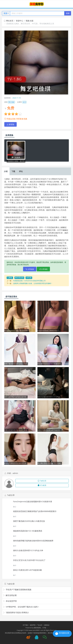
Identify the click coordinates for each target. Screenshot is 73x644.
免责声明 (33, 625)
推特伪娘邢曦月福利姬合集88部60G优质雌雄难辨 (33, 541)
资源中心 (20, 21)
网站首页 (9, 21)
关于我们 (26, 625)
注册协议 (47, 625)
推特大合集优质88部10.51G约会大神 (28, 550)
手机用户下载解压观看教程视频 (17, 590)
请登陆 (11, 124)
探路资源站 (37, 628)
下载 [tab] (13, 171)
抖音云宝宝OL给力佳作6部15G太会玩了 (29, 560)
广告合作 (39, 625)
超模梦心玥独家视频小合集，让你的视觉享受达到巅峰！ (33, 283)
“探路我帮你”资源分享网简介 (16, 612)
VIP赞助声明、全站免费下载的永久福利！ (21, 607)
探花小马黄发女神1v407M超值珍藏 (28, 570)
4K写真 (29, 278)
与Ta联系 (42, 485)
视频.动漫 (30, 21)
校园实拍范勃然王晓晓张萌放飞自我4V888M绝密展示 (35, 511)
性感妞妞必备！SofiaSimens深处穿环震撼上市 (29, 281)
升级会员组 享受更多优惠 (16, 119)
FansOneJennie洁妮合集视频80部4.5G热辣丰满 (33, 502)
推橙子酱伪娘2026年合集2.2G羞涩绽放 (29, 521)
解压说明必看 (10, 595)
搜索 (68, 13)
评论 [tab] (21, 171)
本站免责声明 (10, 601)
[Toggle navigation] (5, 4)
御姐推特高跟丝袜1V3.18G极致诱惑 (28, 531)
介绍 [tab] (6, 171)
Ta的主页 (42, 481)
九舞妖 (10, 278)
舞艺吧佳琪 (19, 278)
